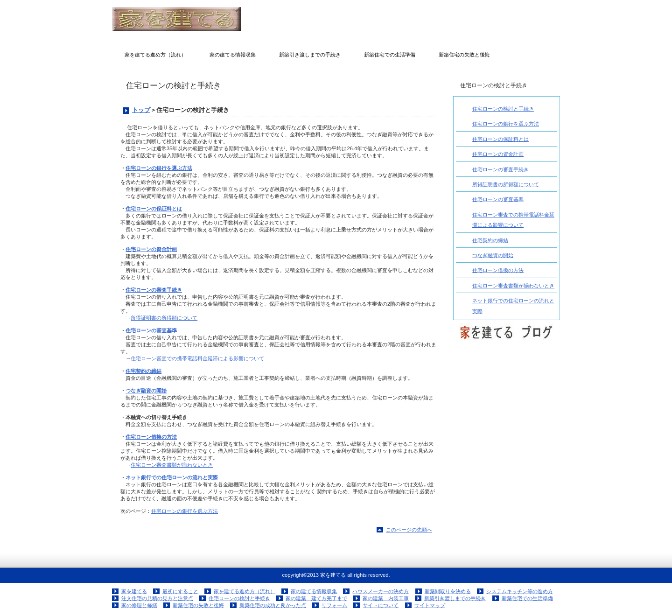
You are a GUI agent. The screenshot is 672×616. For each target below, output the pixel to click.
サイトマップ (430, 605)
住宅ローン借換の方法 (151, 437)
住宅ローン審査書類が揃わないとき (172, 465)
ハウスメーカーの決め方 (381, 591)
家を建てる (205, 19)
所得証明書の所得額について (164, 318)
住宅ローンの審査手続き (154, 290)
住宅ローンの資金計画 (151, 249)
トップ (141, 110)
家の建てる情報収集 (314, 591)
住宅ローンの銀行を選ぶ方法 (159, 168)
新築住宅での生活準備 (527, 598)
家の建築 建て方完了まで (316, 598)
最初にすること (180, 591)
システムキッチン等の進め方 (520, 591)
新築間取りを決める (448, 591)
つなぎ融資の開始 (146, 391)
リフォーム (334, 605)
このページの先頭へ (409, 530)
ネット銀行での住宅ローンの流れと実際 (172, 477)
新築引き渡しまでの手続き (455, 598)
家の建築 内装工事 (386, 598)
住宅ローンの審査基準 (151, 330)
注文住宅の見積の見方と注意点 (157, 598)
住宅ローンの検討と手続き (503, 109)
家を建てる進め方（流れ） (245, 591)
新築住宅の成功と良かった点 (273, 605)
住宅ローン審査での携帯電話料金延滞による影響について (197, 358)
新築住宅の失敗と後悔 (198, 605)
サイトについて (381, 605)
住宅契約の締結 (143, 371)
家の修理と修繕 (139, 605)
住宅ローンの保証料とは (154, 209)
